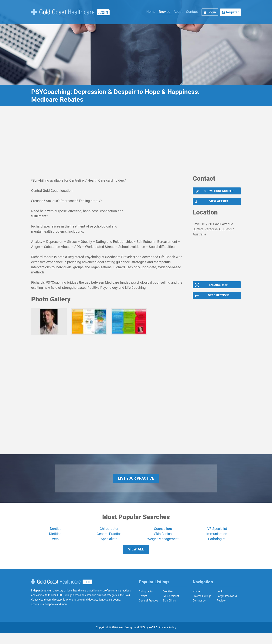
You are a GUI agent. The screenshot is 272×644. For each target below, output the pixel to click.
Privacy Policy (168, 638)
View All (136, 559)
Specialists (109, 547)
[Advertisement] (136, 143)
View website (219, 203)
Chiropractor (109, 537)
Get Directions (218, 300)
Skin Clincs (169, 611)
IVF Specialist (217, 537)
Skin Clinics (163, 542)
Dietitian (55, 542)
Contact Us (199, 611)
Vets (55, 547)
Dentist (55, 537)
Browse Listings (202, 607)
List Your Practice (136, 485)
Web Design (126, 638)
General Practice (109, 542)
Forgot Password (227, 607)
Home (151, 12)
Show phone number (218, 192)
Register (232, 12)
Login (212, 12)
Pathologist (217, 547)
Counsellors (163, 537)
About (178, 12)
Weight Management (163, 547)
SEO (142, 638)
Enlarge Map (218, 288)
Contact (192, 12)
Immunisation (217, 542)
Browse (165, 12)
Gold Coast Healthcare (62, 593)
